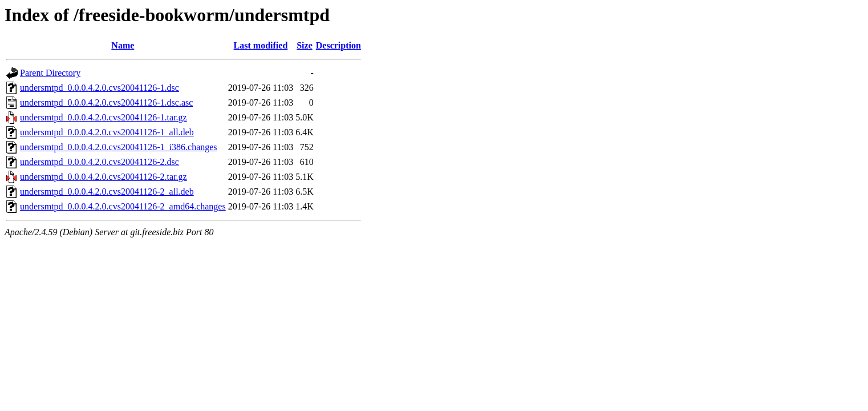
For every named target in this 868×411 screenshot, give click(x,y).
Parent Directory (50, 73)
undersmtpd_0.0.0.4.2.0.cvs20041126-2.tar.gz (104, 177)
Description (338, 45)
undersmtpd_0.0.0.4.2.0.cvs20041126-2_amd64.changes (123, 206)
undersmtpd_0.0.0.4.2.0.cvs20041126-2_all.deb (107, 192)
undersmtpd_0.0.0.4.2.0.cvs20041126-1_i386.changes (119, 147)
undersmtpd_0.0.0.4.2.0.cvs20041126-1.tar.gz (104, 117)
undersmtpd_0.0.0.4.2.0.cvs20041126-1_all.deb (107, 132)
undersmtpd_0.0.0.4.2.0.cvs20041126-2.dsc (100, 162)
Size (305, 45)
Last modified (261, 45)
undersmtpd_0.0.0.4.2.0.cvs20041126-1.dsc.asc (106, 102)
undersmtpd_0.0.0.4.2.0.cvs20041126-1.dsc (100, 88)
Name (123, 45)
